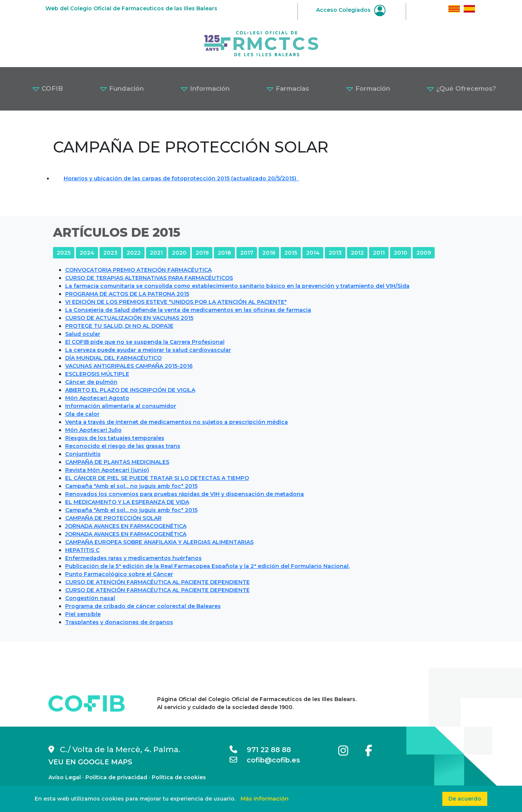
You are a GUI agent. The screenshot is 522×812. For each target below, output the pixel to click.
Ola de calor (82, 414)
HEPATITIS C (82, 550)
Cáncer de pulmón (91, 382)
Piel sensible (83, 614)
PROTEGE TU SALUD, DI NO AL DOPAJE (119, 326)
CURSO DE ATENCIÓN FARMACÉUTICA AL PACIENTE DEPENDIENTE (157, 582)
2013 (335, 253)
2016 (269, 253)
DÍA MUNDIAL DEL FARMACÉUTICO (113, 358)
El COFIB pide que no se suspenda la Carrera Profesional (145, 342)
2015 (291, 253)
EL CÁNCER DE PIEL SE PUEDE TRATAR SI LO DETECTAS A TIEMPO (157, 478)
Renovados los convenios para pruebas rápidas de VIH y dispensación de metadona (185, 494)
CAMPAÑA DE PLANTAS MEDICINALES (117, 462)
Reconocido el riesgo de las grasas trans (123, 446)
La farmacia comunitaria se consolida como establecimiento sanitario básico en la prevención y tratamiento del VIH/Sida (237, 286)
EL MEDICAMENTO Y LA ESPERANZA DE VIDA (127, 502)
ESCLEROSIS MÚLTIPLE (97, 374)
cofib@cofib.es (265, 760)
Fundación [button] (122, 88)
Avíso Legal (65, 777)
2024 (87, 253)
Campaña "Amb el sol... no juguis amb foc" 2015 (131, 486)
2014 (313, 253)
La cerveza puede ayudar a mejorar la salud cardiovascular (148, 350)
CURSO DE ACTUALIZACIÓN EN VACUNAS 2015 (129, 318)
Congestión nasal (90, 598)
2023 (110, 253)
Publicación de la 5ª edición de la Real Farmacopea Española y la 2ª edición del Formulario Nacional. (207, 566)
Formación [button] (368, 88)
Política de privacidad (116, 777)
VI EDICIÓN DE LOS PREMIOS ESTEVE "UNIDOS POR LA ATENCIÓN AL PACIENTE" (176, 302)
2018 (224, 253)
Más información (265, 799)
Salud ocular (83, 334)
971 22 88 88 (260, 750)
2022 (134, 253)
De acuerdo (465, 799)
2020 (179, 253)
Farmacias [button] (288, 88)
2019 (202, 253)
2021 (156, 253)
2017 (247, 253)
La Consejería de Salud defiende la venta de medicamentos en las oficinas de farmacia (188, 310)
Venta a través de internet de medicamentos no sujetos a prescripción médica (177, 422)
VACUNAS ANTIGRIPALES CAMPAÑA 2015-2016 (129, 366)
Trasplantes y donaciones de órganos (119, 622)
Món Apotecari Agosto (97, 398)
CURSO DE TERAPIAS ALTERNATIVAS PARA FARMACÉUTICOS (149, 278)
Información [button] (205, 88)
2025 (64, 253)
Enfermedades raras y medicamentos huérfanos (133, 558)
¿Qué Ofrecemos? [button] (461, 88)
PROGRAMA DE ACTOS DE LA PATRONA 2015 (127, 294)
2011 (379, 253)
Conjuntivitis (83, 454)
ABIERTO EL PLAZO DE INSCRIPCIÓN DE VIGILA (130, 390)
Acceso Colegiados (351, 10)
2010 (401, 253)
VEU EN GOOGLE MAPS (90, 762)
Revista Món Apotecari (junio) (107, 470)
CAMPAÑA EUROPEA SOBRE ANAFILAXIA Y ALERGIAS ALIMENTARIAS (159, 542)
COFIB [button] (47, 88)
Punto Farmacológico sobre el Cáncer (119, 574)
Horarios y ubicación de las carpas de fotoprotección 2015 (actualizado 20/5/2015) (181, 178)
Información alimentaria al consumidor (121, 406)
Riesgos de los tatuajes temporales (115, 438)
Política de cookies (179, 777)
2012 (357, 253)
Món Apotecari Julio (93, 430)
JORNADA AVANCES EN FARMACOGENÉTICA (126, 526)
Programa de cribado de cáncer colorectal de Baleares (143, 606)
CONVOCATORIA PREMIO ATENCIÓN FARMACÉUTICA (138, 270)
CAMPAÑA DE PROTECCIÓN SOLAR (113, 518)
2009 (424, 253)
